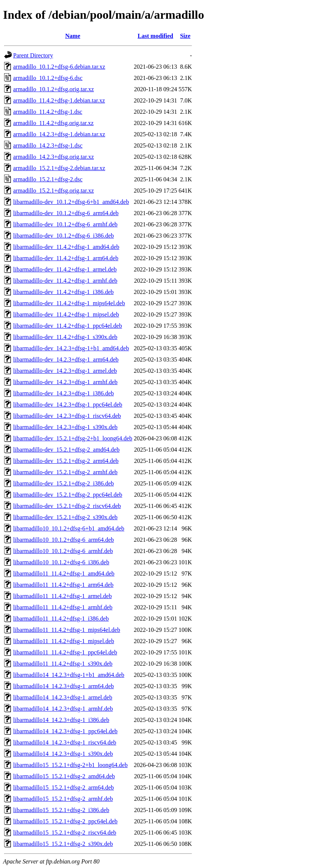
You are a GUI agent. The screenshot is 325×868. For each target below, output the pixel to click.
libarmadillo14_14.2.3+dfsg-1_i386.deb (61, 720)
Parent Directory (33, 55)
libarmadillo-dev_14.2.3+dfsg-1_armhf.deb (65, 382)
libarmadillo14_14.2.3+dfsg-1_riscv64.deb (65, 742)
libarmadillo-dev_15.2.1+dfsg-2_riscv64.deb (67, 506)
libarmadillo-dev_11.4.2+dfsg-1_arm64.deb (66, 258)
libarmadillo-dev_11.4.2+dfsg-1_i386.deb (63, 292)
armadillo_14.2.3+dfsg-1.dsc (48, 145)
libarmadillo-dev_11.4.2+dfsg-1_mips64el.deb (69, 303)
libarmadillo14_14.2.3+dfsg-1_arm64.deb (63, 686)
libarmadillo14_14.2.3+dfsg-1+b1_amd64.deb (69, 675)
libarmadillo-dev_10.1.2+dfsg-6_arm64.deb (66, 213)
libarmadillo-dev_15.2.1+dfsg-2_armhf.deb (65, 472)
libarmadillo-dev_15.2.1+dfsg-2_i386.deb (63, 483)
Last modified (155, 36)
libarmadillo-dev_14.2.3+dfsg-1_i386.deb (63, 393)
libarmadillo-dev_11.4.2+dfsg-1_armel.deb (65, 269)
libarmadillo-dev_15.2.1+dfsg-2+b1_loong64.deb (73, 438)
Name (73, 36)
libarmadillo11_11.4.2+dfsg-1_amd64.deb (64, 573)
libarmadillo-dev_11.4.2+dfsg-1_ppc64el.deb (68, 326)
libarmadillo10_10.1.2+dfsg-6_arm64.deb (63, 540)
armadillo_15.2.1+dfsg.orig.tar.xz (54, 191)
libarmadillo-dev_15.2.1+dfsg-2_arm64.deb (66, 461)
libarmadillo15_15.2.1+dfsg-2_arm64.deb (63, 787)
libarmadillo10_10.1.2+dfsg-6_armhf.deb (63, 551)
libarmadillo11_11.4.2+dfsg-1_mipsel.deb (64, 641)
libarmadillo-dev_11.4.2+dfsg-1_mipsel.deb (66, 314)
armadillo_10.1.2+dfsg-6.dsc (48, 78)
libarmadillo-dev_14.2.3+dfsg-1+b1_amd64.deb (71, 348)
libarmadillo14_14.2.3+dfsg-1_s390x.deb (63, 754)
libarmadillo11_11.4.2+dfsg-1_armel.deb (62, 596)
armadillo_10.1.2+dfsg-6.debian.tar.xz (59, 67)
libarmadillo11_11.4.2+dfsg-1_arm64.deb (63, 585)
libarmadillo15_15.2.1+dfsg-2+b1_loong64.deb (70, 765)
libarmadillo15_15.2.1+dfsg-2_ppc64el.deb (65, 821)
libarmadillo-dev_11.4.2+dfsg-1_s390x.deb (65, 337)
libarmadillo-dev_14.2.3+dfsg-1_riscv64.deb (67, 416)
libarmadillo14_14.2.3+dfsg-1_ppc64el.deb (65, 731)
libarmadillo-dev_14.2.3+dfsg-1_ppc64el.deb (68, 405)
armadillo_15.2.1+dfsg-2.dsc (48, 179)
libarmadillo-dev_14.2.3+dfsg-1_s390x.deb (65, 427)
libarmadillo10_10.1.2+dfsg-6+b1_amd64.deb (69, 528)
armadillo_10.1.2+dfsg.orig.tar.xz (54, 89)
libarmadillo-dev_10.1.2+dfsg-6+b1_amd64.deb (71, 202)
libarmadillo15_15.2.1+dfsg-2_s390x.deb (63, 844)
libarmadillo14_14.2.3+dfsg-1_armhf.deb (63, 709)
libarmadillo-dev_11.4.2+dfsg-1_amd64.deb (66, 247)
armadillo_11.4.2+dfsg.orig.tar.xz (53, 123)
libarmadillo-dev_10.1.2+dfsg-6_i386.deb (63, 236)
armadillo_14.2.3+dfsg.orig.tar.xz (54, 157)
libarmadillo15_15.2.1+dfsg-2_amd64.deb (64, 776)
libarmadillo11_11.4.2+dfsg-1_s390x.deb (63, 664)
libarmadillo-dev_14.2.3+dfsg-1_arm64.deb (66, 359)
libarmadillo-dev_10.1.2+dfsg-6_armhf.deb (65, 224)
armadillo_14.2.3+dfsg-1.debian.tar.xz (59, 134)
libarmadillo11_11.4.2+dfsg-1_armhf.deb (63, 607)
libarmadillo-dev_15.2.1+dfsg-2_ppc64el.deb (68, 495)
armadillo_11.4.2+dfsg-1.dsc (48, 112)
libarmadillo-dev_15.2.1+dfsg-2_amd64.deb (66, 450)
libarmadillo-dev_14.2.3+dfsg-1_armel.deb (65, 371)
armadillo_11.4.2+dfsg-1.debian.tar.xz (59, 100)
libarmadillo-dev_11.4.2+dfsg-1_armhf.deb (65, 281)
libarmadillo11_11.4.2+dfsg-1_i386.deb (61, 619)
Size (185, 36)
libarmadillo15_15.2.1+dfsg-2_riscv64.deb (65, 833)
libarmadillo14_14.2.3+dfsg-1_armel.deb (63, 697)
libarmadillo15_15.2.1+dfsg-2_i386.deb (61, 810)
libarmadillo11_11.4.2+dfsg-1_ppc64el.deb (65, 652)
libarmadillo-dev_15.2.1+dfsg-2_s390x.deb (65, 517)
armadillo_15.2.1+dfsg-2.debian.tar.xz (59, 168)
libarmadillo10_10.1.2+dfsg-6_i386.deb (61, 562)
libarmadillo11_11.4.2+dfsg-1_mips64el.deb (67, 630)
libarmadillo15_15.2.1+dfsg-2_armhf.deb (63, 799)
